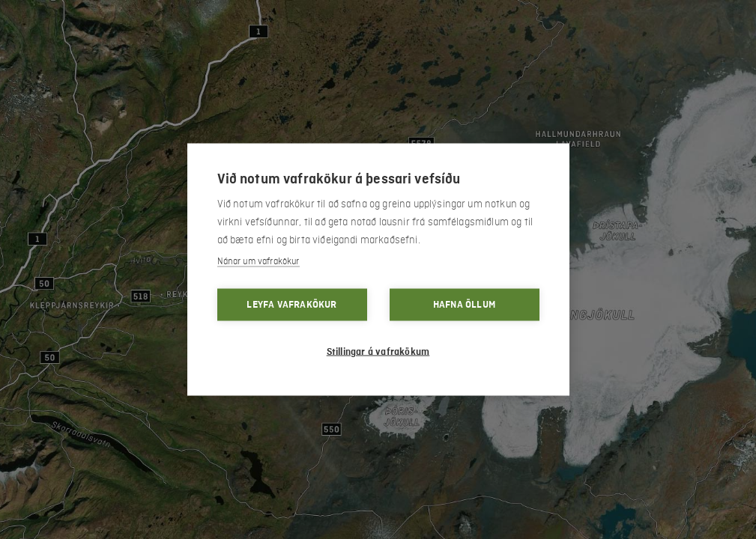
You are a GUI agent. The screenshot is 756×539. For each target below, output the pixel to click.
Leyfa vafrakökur (291, 305)
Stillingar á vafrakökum (378, 352)
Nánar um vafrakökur (258, 262)
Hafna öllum (464, 305)
